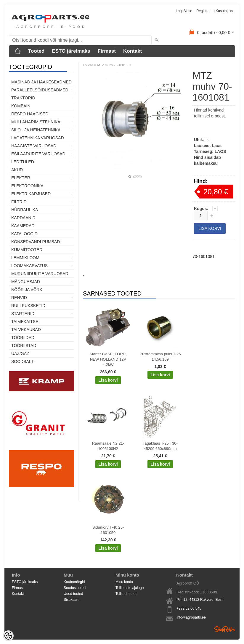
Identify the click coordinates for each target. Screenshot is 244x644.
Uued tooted (73, 594)
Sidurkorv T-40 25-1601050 (108, 530)
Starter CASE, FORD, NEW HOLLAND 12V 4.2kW (108, 359)
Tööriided (23, 338)
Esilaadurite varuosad (38, 154)
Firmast (107, 51)
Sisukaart (71, 600)
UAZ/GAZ (20, 354)
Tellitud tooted (126, 594)
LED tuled (23, 162)
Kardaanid (23, 218)
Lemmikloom (25, 258)
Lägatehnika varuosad (38, 138)
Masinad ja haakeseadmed (41, 82)
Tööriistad (24, 346)
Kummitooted (27, 250)
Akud (17, 170)
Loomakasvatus (29, 266)
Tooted (36, 51)
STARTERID (23, 314)
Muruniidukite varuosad (40, 274)
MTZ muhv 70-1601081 (114, 65)
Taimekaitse (25, 322)
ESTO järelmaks (71, 51)
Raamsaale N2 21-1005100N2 (108, 446)
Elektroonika (27, 186)
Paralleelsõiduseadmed (40, 90)
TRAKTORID (23, 98)
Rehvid (19, 298)
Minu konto (124, 582)
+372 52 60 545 (189, 609)
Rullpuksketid (28, 306)
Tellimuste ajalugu (130, 588)
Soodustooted (75, 588)
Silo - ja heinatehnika (36, 130)
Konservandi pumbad (36, 242)
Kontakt (133, 51)
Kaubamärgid (74, 582)
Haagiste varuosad (34, 146)
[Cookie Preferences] (8, 636)
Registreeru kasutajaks (215, 11)
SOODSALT (22, 361)
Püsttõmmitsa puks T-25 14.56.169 (160, 357)
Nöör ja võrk (27, 290)
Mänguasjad (26, 282)
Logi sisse (184, 11)
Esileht (88, 65)
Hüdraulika (25, 210)
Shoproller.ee (225, 629)
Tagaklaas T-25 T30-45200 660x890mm (160, 446)
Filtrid (19, 202)
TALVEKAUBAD (26, 330)
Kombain (21, 106)
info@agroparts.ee (191, 617)
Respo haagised (30, 114)
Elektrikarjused (31, 194)
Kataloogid (24, 234)
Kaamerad (23, 226)
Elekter (21, 178)
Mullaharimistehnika (36, 122)
